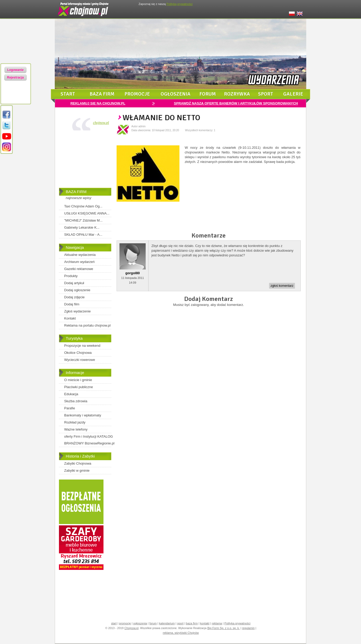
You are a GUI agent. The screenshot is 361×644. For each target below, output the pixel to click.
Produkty (71, 276)
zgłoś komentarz (282, 286)
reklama (217, 623)
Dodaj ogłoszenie (77, 290)
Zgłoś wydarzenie (77, 311)
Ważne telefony (76, 429)
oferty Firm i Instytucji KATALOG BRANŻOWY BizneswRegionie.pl (89, 440)
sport (266, 94)
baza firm (102, 94)
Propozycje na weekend (82, 346)
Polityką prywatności (179, 4)
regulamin (248, 628)
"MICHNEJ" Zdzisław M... (83, 220)
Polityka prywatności (237, 623)
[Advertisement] (85, 160)
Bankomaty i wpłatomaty (83, 415)
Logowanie (16, 70)
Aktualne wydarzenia (80, 255)
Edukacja (71, 394)
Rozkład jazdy (75, 422)
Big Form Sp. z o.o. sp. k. (223, 628)
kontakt (205, 623)
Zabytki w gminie (77, 470)
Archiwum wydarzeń (79, 262)
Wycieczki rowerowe (80, 360)
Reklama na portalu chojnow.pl (87, 325)
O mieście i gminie (78, 380)
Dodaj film (72, 304)
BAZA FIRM (76, 192)
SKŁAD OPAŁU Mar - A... (83, 235)
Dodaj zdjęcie (74, 297)
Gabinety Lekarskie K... (82, 227)
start (68, 94)
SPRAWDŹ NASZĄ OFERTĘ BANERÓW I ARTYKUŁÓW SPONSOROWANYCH (236, 103)
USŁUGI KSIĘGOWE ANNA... (87, 213)
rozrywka (237, 94)
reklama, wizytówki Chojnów (181, 633)
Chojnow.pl (132, 628)
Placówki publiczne (79, 387)
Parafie (70, 408)
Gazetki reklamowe (79, 269)
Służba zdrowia (76, 401)
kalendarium (167, 623)
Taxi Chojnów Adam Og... (83, 206)
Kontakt (70, 318)
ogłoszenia (176, 94)
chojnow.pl (101, 123)
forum (208, 94)
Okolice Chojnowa (78, 353)
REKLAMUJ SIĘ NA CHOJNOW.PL (98, 103)
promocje (137, 94)
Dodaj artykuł (74, 283)
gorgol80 (133, 273)
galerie (293, 94)
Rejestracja (15, 78)
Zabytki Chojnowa (78, 463)
